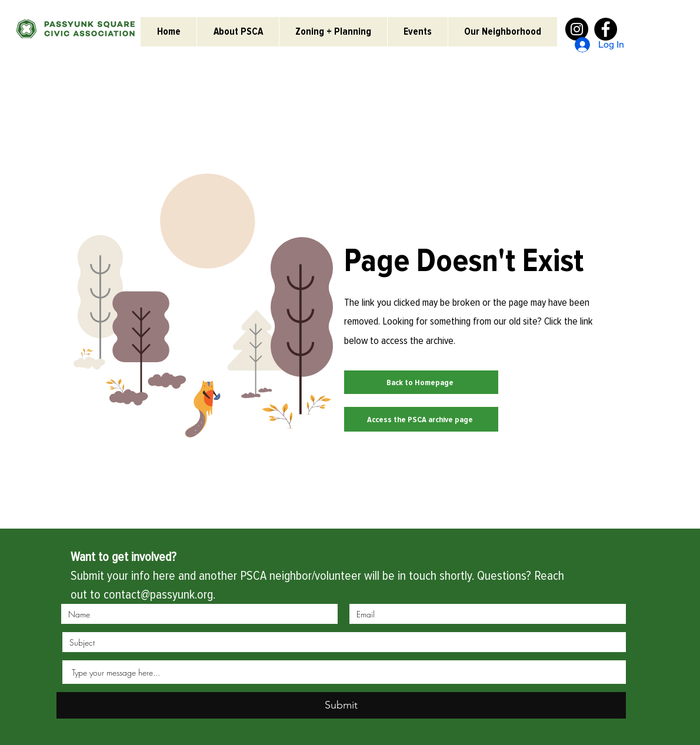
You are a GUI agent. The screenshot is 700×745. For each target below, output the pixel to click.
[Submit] (341, 705)
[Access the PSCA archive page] (421, 419)
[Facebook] (606, 29)
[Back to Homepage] (421, 382)
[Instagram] (577, 29)
